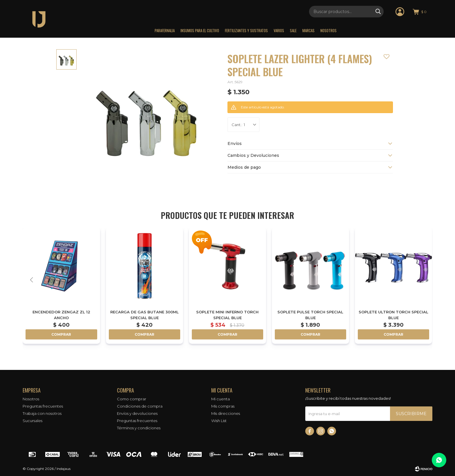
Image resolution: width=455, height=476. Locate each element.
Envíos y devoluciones (137, 413)
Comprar (61, 334)
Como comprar (132, 399)
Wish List (219, 421)
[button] (424, 280)
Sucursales (32, 421)
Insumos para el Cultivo (200, 30)
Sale (293, 30)
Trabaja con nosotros (42, 413)
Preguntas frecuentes (43, 406)
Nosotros (328, 30)
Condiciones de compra (140, 406)
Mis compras (223, 406)
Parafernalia (165, 30)
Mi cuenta (221, 399)
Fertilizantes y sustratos (246, 30)
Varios (279, 30)
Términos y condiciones (139, 428)
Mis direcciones (226, 413)
